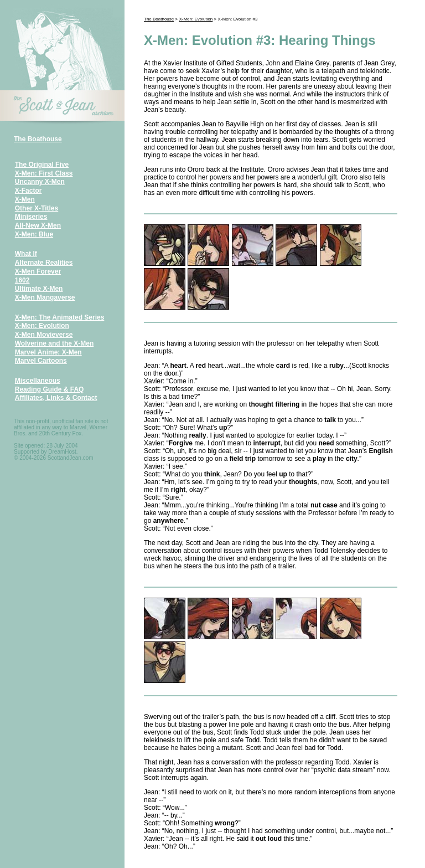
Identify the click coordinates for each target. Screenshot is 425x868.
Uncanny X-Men (40, 182)
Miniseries (31, 217)
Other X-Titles (37, 208)
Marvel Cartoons (41, 361)
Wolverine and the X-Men (54, 343)
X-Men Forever (38, 271)
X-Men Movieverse (44, 335)
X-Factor (28, 191)
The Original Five (42, 165)
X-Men (25, 199)
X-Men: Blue (34, 234)
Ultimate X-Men (39, 289)
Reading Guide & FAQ (50, 389)
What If (26, 254)
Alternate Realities (44, 263)
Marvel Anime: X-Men (48, 352)
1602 (22, 280)
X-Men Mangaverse (45, 297)
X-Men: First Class (44, 173)
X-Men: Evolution (42, 326)
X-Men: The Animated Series (60, 317)
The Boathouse (38, 139)
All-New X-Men (38, 225)
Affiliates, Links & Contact (56, 398)
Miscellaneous (38, 381)
